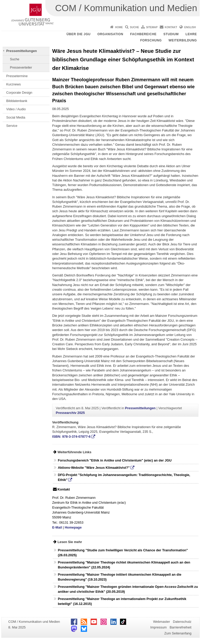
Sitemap (152, 27)
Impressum (158, 627)
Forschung (151, 40)
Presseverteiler (21, 67)
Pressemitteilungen (22, 51)
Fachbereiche (143, 34)
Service (12, 126)
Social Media (16, 117)
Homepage (73, 527)
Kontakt (171, 27)
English (190, 27)
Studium (171, 34)
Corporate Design (19, 93)
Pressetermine (17, 76)
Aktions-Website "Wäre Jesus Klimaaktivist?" (94, 468)
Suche (134, 27)
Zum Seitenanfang (178, 633)
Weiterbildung (183, 40)
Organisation (110, 34)
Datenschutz (182, 622)
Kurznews (13, 84)
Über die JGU (79, 34)
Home (119, 27)
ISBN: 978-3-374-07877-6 (71, 437)
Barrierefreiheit (181, 627)
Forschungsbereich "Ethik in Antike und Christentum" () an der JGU (115, 460)
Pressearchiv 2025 (70, 413)
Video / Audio (16, 109)
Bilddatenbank (17, 101)
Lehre (191, 34)
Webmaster (161, 622)
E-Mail (57, 527)
